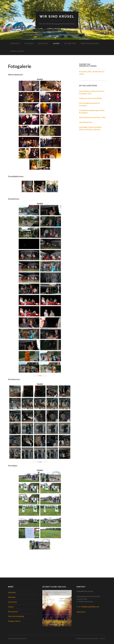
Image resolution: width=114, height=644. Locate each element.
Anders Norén (92, 639)
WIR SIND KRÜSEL (57, 16)
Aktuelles (29, 43)
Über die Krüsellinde (90, 43)
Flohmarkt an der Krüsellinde (90, 98)
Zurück (40, 79)
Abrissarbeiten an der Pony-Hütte (92, 117)
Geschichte (43, 43)
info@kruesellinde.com (90, 607)
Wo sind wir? (70, 43)
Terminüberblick (86, 122)
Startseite (15, 43)
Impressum (81, 612)
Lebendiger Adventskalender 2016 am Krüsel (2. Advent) (90, 128)
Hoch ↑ (103, 639)
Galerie (56, 43)
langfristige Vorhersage (57, 624)
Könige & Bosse (17, 51)
